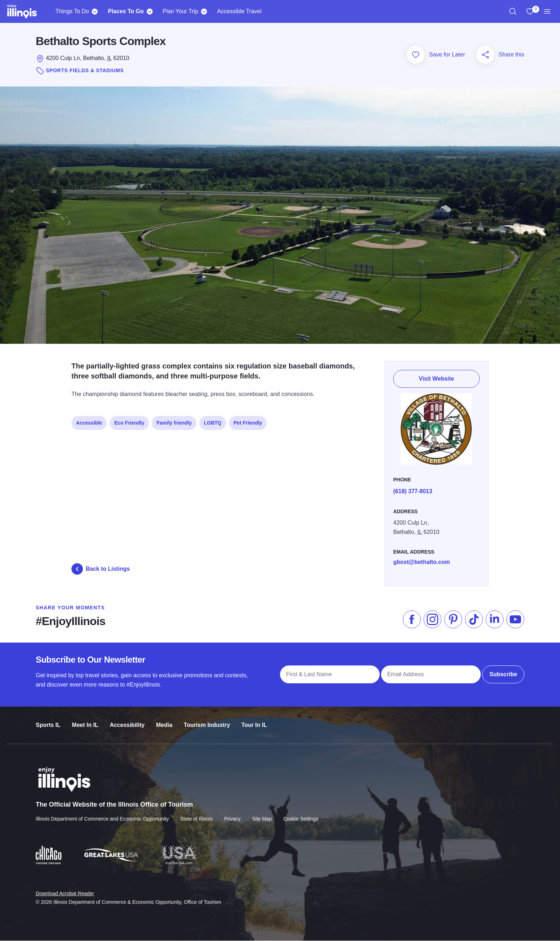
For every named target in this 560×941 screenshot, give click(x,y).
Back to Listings (101, 569)
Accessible (89, 420)
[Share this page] (485, 55)
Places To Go (126, 11)
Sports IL (48, 719)
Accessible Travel (239, 11)
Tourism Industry (207, 719)
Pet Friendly (248, 420)
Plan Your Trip (180, 11)
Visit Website (437, 376)
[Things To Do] (95, 11)
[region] (513, 11)
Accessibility (127, 719)
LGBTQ (213, 420)
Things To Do (72, 11)
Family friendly (174, 420)
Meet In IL (85, 719)
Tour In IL (254, 719)
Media (164, 719)
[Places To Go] (149, 11)
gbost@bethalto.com (422, 558)
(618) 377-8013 (413, 487)
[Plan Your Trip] (204, 11)
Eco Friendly (129, 420)
